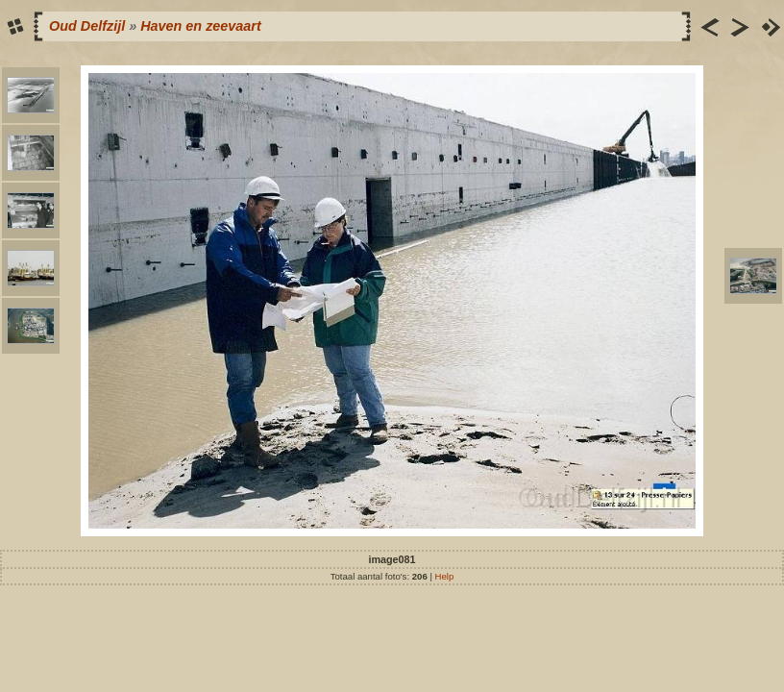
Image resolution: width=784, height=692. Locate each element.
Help (445, 576)
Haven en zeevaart (201, 26)
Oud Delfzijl (87, 26)
